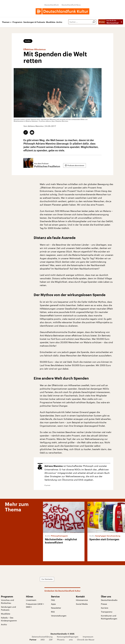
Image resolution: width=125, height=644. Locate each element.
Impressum (88, 637)
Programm (17, 22)
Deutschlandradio (109, 600)
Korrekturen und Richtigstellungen (109, 617)
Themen (6, 22)
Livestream (31, 600)
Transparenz (107, 612)
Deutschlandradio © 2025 (62, 634)
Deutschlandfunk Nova (71, 5)
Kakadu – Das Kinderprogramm (9, 619)
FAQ (53, 600)
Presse (104, 604)
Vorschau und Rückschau (7, 601)
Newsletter (56, 608)
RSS (53, 612)
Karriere (105, 608)
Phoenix (61, 640)
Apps (53, 604)
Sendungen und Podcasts (8, 608)
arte (71, 640)
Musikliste (51, 22)
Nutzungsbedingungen (68, 637)
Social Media (82, 604)
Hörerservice (82, 600)
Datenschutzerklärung (42, 637)
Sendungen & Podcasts (34, 22)
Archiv (59, 22)
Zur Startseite (47, 579)
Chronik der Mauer (86, 640)
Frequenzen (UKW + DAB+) (35, 605)
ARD (43, 640)
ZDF (51, 640)
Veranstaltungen (59, 616)
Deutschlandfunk (52, 5)
